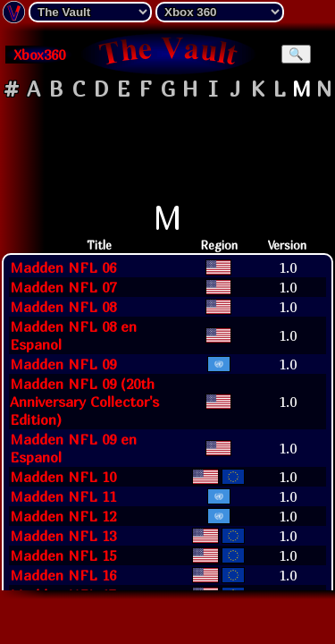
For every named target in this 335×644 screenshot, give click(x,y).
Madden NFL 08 (63, 307)
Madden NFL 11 (63, 496)
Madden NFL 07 (63, 287)
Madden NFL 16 (63, 575)
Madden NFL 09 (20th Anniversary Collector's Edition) (84, 402)
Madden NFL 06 (63, 267)
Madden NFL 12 (63, 516)
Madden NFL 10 (63, 477)
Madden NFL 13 (63, 536)
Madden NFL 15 (63, 555)
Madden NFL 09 (63, 364)
